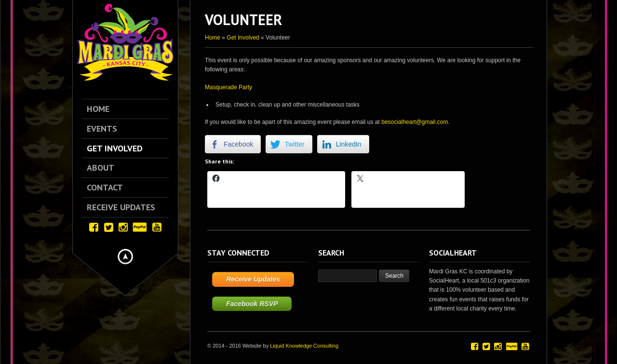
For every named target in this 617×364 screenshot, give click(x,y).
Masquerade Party (228, 87)
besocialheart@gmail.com (415, 122)
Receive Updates (253, 279)
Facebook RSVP (252, 304)
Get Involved (243, 38)
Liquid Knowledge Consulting (304, 346)
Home (213, 38)
